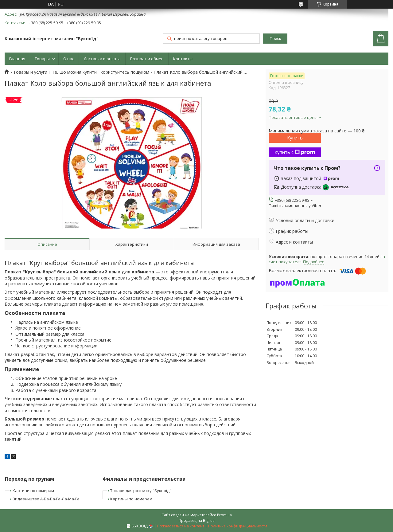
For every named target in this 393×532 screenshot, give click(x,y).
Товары (42, 59)
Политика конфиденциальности (238, 526)
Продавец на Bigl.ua (197, 520)
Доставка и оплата (102, 59)
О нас (69, 59)
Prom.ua (224, 515)
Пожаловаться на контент (181, 526)
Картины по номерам (131, 499)
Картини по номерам (33, 491)
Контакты (183, 59)
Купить (295, 138)
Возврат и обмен (147, 59)
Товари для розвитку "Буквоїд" (141, 491)
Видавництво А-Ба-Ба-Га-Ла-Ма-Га (46, 499)
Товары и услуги (30, 72)
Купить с (295, 152)
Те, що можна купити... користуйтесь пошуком (101, 72)
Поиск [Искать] (275, 39)
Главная (17, 59)
